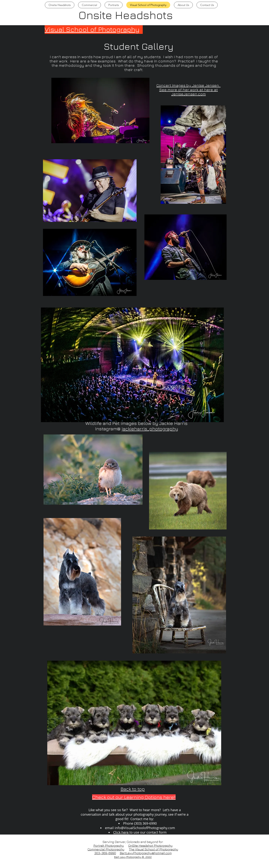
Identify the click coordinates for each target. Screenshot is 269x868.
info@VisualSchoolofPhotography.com (145, 828)
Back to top (133, 789)
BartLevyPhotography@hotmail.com (146, 853)
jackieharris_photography (150, 429)
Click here (121, 832)
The (132, 849)
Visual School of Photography (92, 29)
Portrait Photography (109, 846)
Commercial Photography (106, 849)
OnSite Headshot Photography (150, 846)
